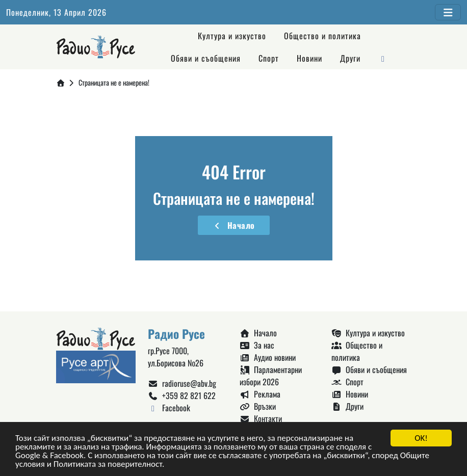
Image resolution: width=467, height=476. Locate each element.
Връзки (258, 406)
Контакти (261, 418)
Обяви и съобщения (206, 58)
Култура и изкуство (232, 36)
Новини (309, 58)
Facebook (169, 408)
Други (350, 58)
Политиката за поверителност (108, 465)
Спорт (269, 58)
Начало (234, 225)
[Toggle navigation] (448, 12)
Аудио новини (268, 357)
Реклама (260, 394)
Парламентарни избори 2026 (271, 376)
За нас (257, 345)
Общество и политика (322, 36)
